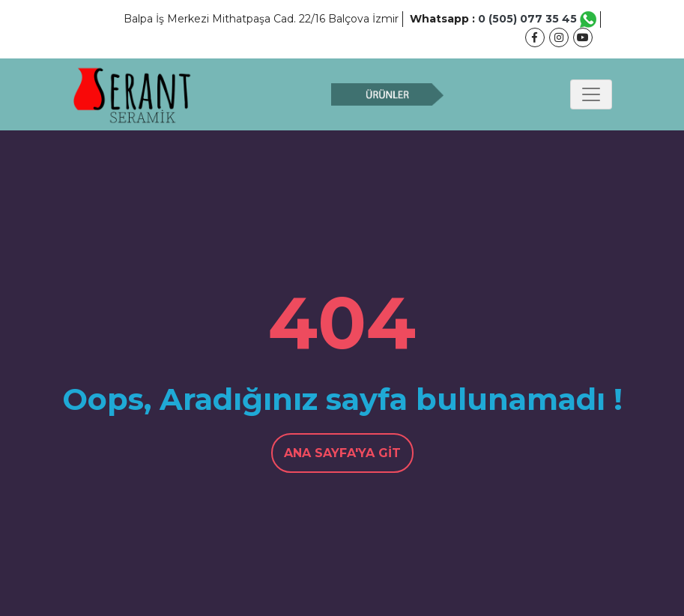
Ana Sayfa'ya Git (342, 453)
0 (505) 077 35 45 (537, 19)
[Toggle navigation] (591, 94)
